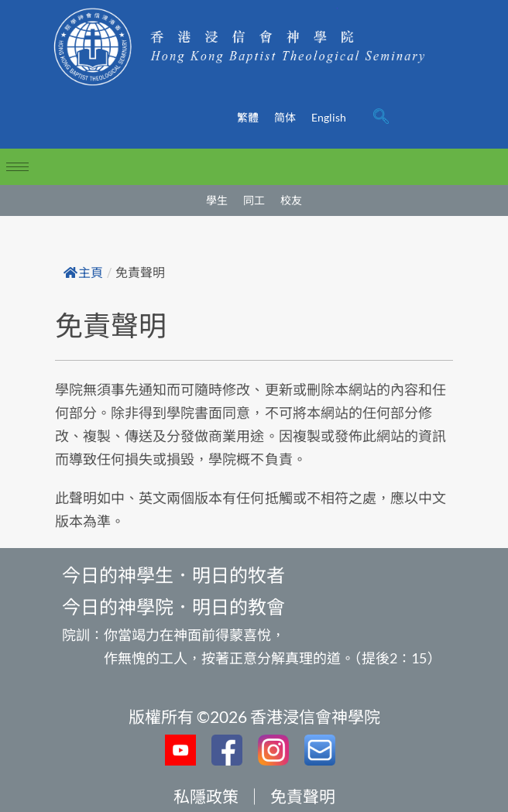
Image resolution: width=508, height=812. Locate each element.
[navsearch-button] (381, 118)
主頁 (83, 273)
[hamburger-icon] (17, 167)
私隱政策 (206, 796)
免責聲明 (303, 796)
